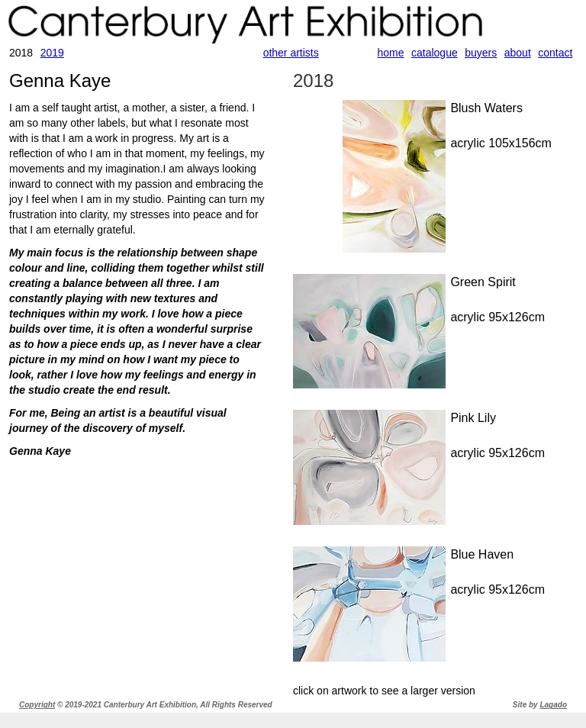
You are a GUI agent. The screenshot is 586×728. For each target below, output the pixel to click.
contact (555, 53)
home (391, 53)
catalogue (435, 53)
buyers (481, 53)
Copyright (37, 705)
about (518, 53)
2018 (313, 81)
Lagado (553, 705)
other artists (291, 53)
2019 (52, 53)
